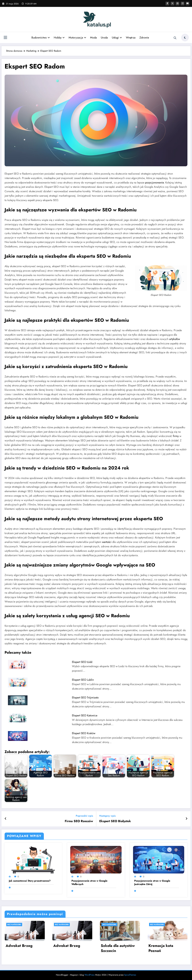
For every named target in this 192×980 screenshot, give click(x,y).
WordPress (90, 975)
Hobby (59, 38)
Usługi (117, 38)
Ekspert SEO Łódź (82, 662)
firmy (176, 436)
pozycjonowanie (154, 183)
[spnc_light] (185, 38)
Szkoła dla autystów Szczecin (118, 948)
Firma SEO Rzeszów (79, 821)
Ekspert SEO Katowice (85, 715)
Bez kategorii (14, 925)
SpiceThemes (130, 975)
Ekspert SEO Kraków (84, 733)
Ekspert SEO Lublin (83, 680)
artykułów (175, 339)
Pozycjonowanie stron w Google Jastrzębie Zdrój (152, 883)
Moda (93, 38)
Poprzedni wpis (84, 816)
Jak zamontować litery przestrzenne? (30, 881)
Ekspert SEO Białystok (115, 821)
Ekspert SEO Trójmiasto (85, 698)
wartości (107, 542)
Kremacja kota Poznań (161, 948)
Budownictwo (41, 38)
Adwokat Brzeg (19, 946)
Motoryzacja (77, 38)
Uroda (104, 38)
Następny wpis (107, 816)
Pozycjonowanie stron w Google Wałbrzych (89, 883)
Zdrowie (144, 38)
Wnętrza (131, 38)
